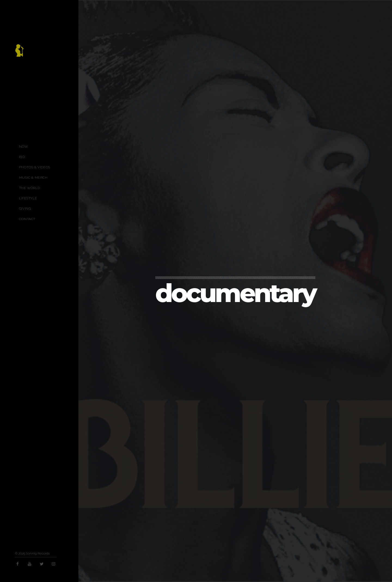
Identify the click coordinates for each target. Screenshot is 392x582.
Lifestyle (28, 198)
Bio (22, 157)
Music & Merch (33, 178)
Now (24, 147)
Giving (25, 209)
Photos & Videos (35, 167)
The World (29, 188)
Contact (27, 219)
